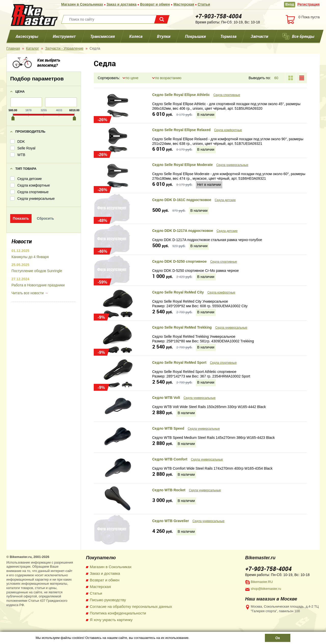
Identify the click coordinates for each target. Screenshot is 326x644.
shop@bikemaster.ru (266, 589)
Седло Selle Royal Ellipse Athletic (181, 95)
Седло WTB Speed (168, 428)
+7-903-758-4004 (219, 16)
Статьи (204, 4)
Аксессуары (27, 36)
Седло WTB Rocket (169, 490)
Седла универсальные (232, 165)
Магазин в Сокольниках (82, 4)
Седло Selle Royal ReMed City (178, 292)
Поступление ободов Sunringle (37, 271)
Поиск (162, 19)
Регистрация (308, 4)
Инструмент (64, 36)
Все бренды (303, 36)
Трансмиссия (102, 36)
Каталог (32, 48)
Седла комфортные (228, 130)
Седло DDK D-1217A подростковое (183, 231)
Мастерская (184, 4)
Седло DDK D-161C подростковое (182, 200)
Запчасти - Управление (64, 48)
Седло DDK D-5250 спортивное (180, 262)
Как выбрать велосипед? (49, 63)
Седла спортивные (227, 95)
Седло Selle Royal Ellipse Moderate (183, 165)
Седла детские (225, 200)
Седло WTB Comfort (170, 459)
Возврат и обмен (155, 4)
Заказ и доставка (122, 4)
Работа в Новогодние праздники (38, 285)
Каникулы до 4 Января (30, 257)
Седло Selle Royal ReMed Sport (179, 362)
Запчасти (259, 36)
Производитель (30, 131)
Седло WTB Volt (166, 398)
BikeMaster (34, 15)
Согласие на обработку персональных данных (131, 606)
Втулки (164, 36)
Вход (290, 4)
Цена (20, 92)
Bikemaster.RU (262, 582)
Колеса (136, 36)
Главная (13, 48)
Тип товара (26, 169)
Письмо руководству (108, 600)
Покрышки (195, 36)
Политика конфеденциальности (118, 613)
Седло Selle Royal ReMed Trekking (182, 327)
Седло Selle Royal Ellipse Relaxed (181, 130)
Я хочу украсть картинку (111, 620)
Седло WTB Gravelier (171, 521)
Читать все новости (28, 293)
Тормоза (228, 36)
